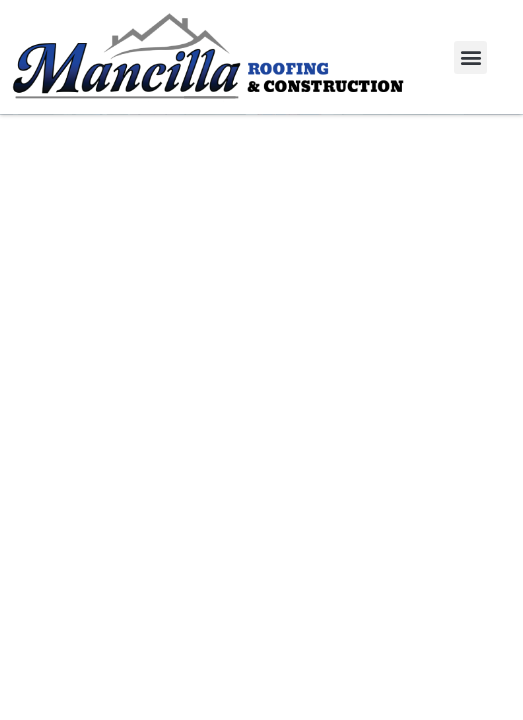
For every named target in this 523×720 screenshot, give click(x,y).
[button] (470, 57)
